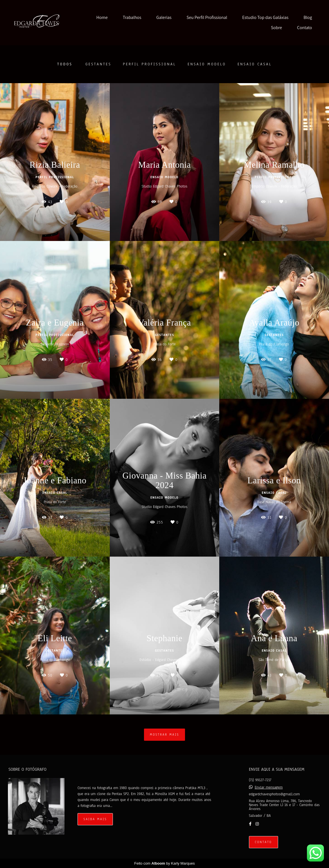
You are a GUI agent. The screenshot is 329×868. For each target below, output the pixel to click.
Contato (305, 28)
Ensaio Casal (255, 64)
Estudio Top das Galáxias (265, 17)
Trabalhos (132, 17)
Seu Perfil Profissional (207, 17)
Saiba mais (95, 819)
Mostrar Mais (165, 735)
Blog (308, 17)
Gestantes (98, 64)
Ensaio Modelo (207, 64)
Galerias (164, 17)
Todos (65, 64)
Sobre (277, 28)
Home (102, 17)
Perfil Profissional (150, 64)
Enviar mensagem (269, 787)
